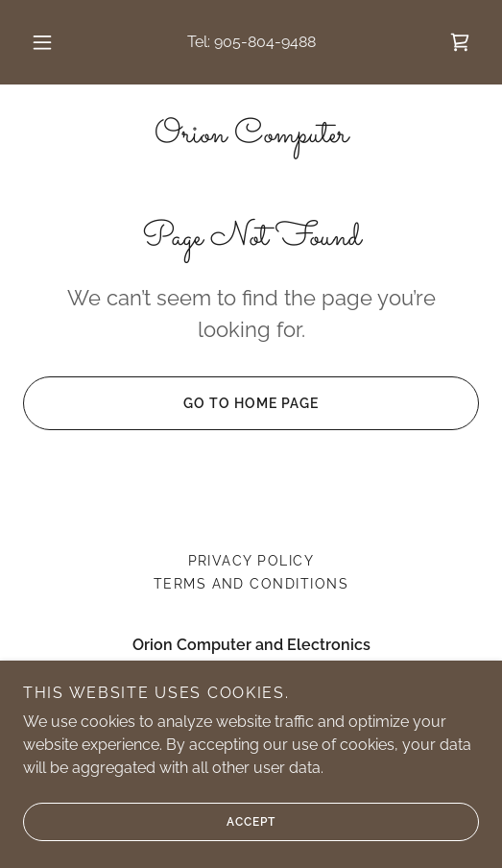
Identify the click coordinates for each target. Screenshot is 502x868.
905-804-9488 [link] (265, 42)
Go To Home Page (171, 403)
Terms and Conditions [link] (251, 584)
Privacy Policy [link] (251, 561)
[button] (44, 42)
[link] (460, 42)
